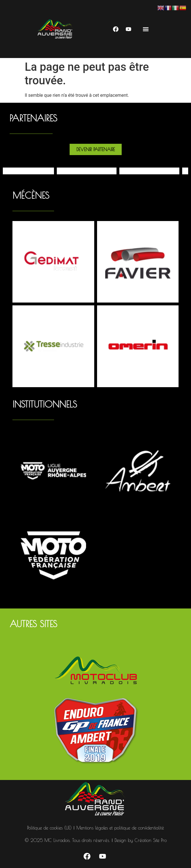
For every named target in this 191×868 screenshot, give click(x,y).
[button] (146, 29)
